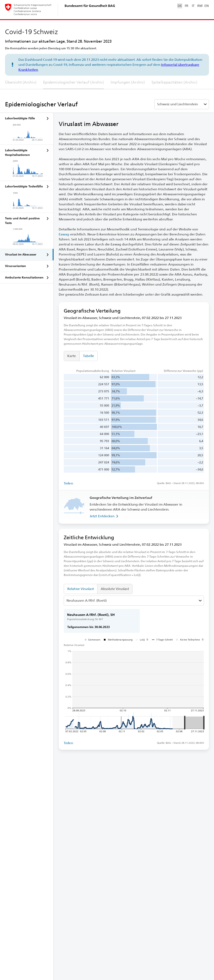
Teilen (68, 483)
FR (187, 6)
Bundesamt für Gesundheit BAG (90, 6)
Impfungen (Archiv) (128, 82)
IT (193, 6)
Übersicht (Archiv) (21, 82)
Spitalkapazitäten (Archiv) (174, 82)
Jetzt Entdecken (105, 516)
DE (180, 6)
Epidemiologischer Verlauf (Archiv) (73, 82)
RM (200, 6)
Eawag (64, 234)
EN (206, 6)
